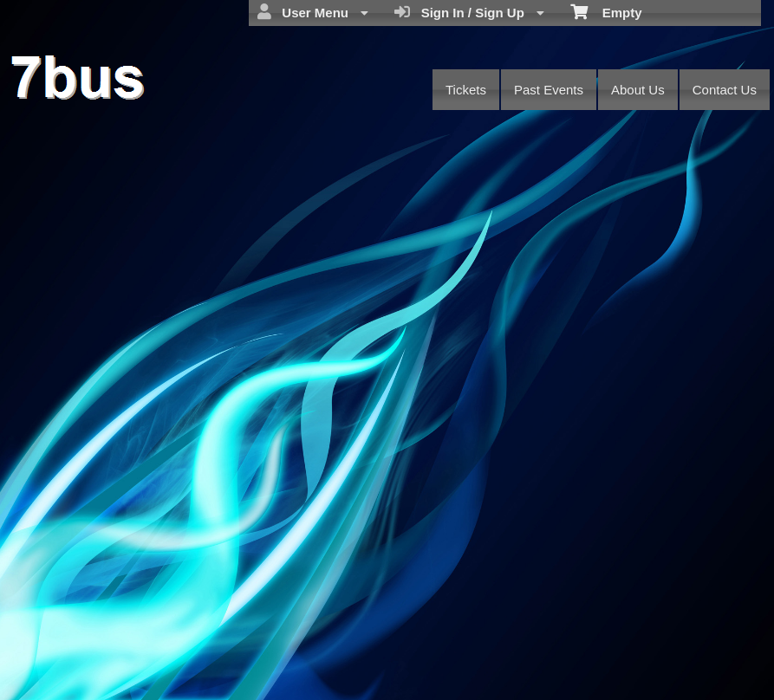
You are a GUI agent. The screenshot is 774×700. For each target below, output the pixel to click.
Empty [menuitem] (606, 11)
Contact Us (725, 90)
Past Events (549, 90)
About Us (638, 90)
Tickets (466, 90)
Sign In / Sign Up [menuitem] (469, 12)
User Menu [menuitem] (313, 12)
